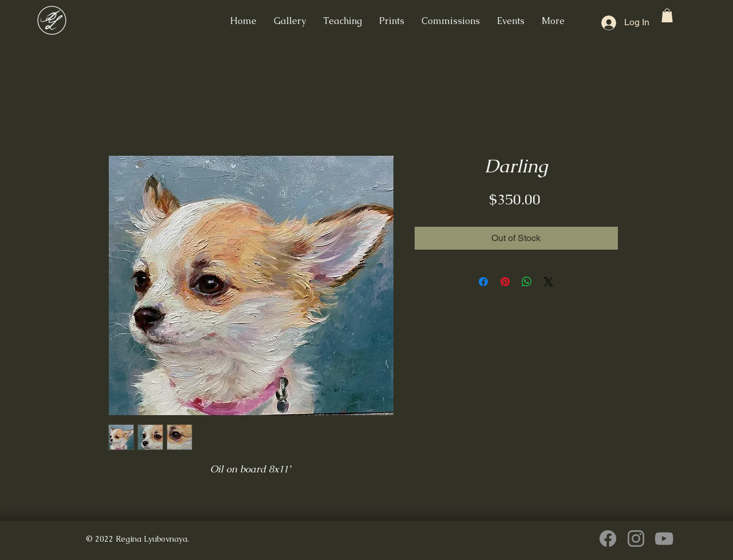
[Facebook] (608, 539)
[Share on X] (549, 282)
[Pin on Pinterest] (505, 282)
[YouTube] (664, 539)
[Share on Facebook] (483, 282)
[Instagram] (636, 539)
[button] (667, 15)
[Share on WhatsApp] (527, 282)
